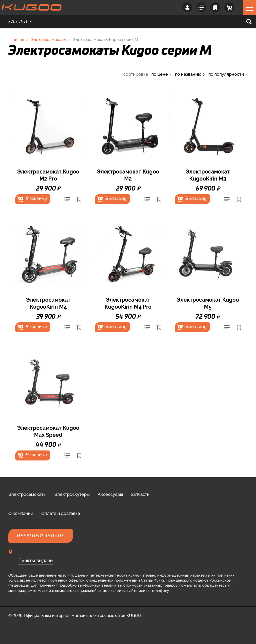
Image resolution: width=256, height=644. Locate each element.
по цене (160, 74)
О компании (21, 513)
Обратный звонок (41, 536)
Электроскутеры (72, 494)
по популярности (226, 74)
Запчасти (140, 494)
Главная (16, 39)
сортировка (136, 74)
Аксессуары (110, 494)
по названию (188, 74)
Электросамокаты (48, 39)
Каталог (20, 22)
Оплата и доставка (61, 513)
